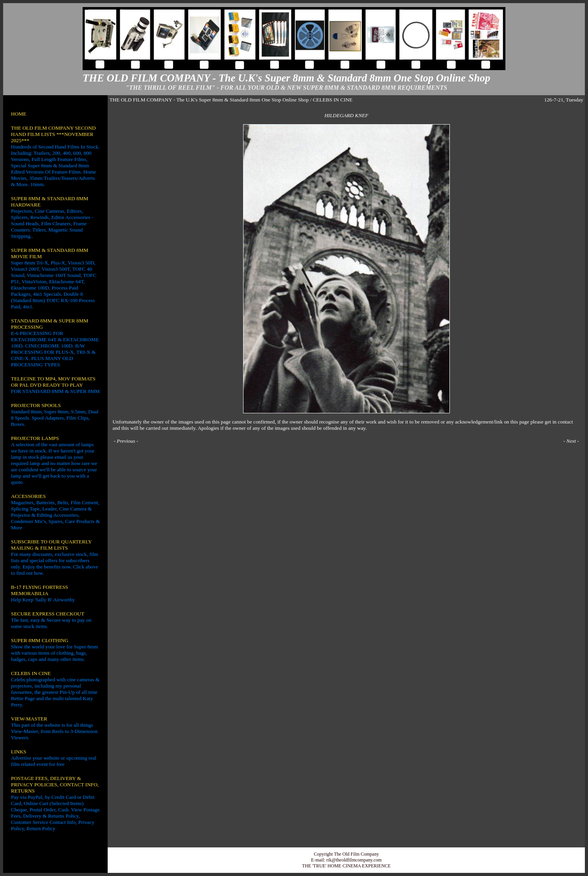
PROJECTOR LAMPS (35, 438)
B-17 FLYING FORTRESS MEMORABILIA (40, 590)
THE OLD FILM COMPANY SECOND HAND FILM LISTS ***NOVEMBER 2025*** (53, 134)
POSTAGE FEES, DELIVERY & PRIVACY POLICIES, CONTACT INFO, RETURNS (55, 785)
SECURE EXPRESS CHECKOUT (48, 614)
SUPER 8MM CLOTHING (40, 640)
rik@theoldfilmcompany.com (354, 860)
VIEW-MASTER (29, 719)
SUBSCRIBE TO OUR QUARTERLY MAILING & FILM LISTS (51, 545)
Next (571, 441)
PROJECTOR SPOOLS (36, 405)
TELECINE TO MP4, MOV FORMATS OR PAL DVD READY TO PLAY (53, 382)
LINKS (19, 752)
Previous (126, 441)
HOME (19, 114)
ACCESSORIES (28, 496)
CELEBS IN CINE (31, 673)
